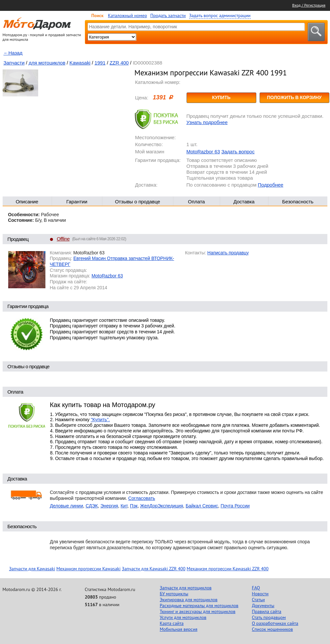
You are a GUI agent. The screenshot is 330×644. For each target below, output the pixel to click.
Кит (124, 506)
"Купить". (100, 420)
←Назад (13, 53)
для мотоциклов (47, 63)
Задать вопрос (238, 152)
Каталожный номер (127, 15)
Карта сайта (172, 623)
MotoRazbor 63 (203, 152)
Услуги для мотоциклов (183, 617)
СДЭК (92, 506)
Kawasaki (80, 63)
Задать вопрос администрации (220, 15)
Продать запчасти (168, 15)
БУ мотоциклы (174, 594)
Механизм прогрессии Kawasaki (88, 569)
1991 (100, 63)
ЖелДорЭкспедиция (162, 506)
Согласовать (142, 498)
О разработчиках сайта (275, 623)
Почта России (235, 506)
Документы (263, 605)
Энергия (109, 506)
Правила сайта (267, 611)
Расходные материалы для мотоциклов (199, 605)
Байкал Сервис (202, 506)
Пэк (134, 506)
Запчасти (14, 63)
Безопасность (298, 202)
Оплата (196, 202)
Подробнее (271, 185)
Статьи (258, 600)
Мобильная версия (179, 629)
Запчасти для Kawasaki (32, 569)
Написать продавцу (228, 253)
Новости (260, 594)
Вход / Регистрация (309, 5)
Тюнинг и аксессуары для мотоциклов (198, 611)
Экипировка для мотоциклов (189, 600)
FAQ (256, 588)
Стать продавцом (269, 617)
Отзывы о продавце (137, 202)
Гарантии (77, 202)
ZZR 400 (119, 63)
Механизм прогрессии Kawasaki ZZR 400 (228, 569)
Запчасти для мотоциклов (186, 588)
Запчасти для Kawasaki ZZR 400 (153, 569)
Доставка (244, 202)
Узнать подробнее (207, 122)
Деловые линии (67, 506)
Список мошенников (273, 629)
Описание (27, 202)
